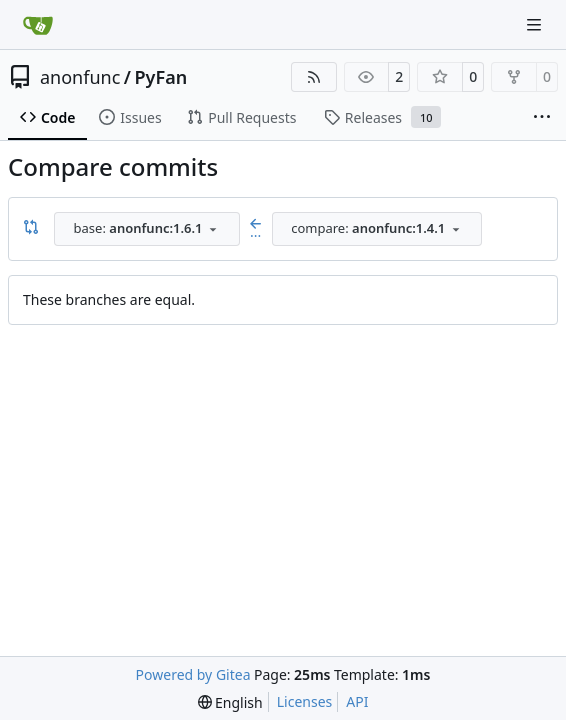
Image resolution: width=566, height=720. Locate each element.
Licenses (305, 701)
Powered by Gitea (193, 674)
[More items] (542, 118)
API (357, 701)
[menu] (230, 702)
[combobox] (147, 229)
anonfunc (80, 77)
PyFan (161, 77)
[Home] (38, 25)
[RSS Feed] (314, 77)
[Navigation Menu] (536, 24)
